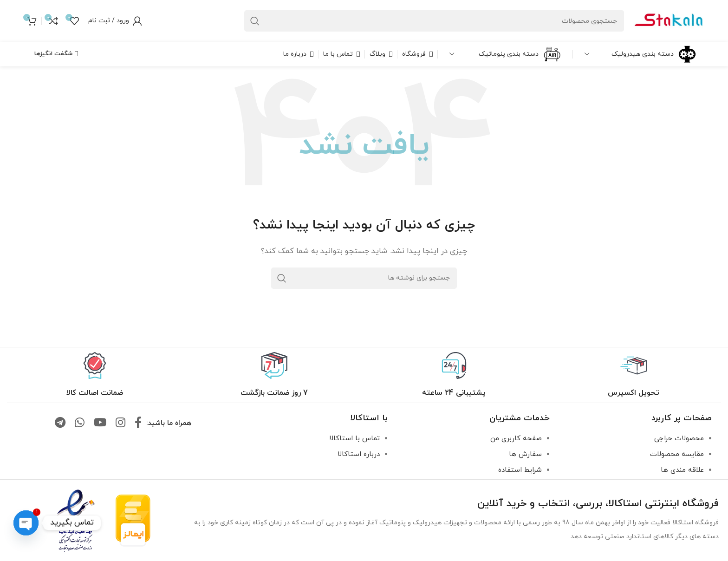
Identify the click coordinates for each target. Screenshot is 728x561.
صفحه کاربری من (516, 439)
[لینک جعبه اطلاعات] (634, 375)
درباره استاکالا (359, 454)
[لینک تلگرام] (60, 424)
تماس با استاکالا (354, 439)
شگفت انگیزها (56, 54)
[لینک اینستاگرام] (120, 424)
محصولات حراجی (679, 439)
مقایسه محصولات (677, 454)
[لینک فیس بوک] (138, 424)
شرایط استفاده (520, 470)
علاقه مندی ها (682, 470)
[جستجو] (434, 21)
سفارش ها (525, 454)
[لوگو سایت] (668, 20)
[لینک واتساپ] (80, 424)
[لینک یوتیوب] (100, 424)
